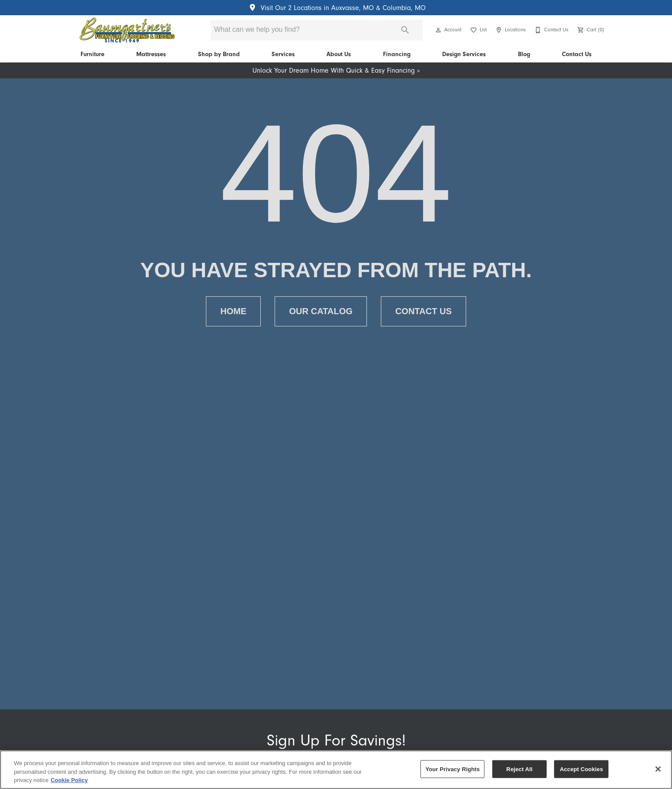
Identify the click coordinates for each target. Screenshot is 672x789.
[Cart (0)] (590, 30)
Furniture (92, 54)
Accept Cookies (581, 769)
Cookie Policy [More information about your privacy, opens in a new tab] (69, 780)
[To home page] (127, 30)
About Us (339, 54)
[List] (477, 30)
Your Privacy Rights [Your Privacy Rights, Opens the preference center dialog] (452, 769)
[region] (336, 770)
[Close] (658, 769)
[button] (438, 30)
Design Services (464, 54)
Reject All (519, 769)
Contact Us (577, 54)
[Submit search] (405, 30)
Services (283, 54)
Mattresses (151, 54)
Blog (524, 54)
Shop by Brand (219, 54)
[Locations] (510, 30)
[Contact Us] (551, 30)
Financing (397, 54)
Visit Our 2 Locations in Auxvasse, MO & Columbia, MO (336, 8)
